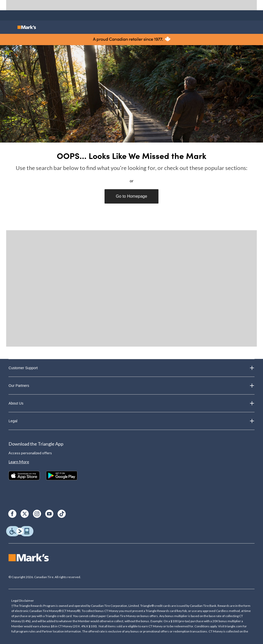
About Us (131, 403)
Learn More (19, 462)
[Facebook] (12, 514)
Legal (131, 421)
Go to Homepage (131, 196)
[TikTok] (62, 514)
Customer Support (131, 368)
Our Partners (131, 386)
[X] (25, 514)
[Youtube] (49, 514)
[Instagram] (37, 514)
